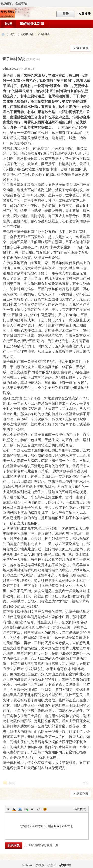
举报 (86, 783)
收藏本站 (21, 3)
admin (7, 69)
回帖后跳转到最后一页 (41, 845)
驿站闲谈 (44, 34)
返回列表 (82, 48)
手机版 (40, 865)
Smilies (45, 809)
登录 (57, 826)
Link (26, 809)
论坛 (8, 24)
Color (14, 809)
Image (20, 809)
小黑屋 (52, 865)
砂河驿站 (3, 34)
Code (39, 809)
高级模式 (80, 809)
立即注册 (85, 14)
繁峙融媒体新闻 (32, 24)
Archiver (27, 865)
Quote (32, 809)
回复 (12, 783)
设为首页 (7, 3)
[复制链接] (33, 59)
